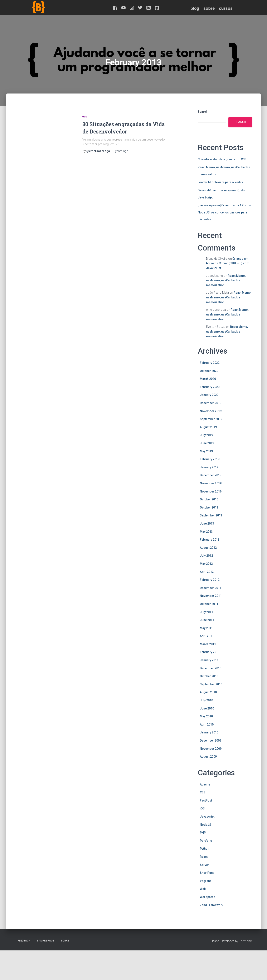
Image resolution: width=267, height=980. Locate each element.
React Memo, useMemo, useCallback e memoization (226, 280)
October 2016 (209, 499)
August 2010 (208, 692)
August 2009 (208, 757)
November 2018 (211, 483)
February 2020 (210, 387)
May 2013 (206, 532)
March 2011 (208, 644)
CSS (203, 792)
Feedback (24, 941)
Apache (205, 784)
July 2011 (206, 612)
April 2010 (207, 724)
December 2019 (211, 403)
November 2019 (211, 411)
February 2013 (210, 540)
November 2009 (211, 749)
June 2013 (207, 524)
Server (204, 865)
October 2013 (209, 507)
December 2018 (211, 475)
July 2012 (206, 556)
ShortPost (207, 873)
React (204, 857)
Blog (195, 8)
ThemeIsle (246, 941)
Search (203, 112)
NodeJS (205, 825)
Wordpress (208, 897)
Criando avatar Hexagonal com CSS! (223, 159)
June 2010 (207, 708)
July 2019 (206, 435)
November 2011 (211, 596)
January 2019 (209, 467)
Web (85, 117)
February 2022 (210, 363)
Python (205, 849)
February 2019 (210, 459)
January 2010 (209, 732)
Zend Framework (212, 905)
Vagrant (205, 881)
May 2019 (206, 451)
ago (120, 151)
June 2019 (207, 443)
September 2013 (211, 515)
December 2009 (211, 741)
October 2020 (209, 371)
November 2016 (211, 491)
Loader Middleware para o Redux (220, 182)
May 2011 (206, 628)
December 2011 (211, 588)
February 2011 (210, 652)
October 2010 (209, 676)
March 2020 (208, 379)
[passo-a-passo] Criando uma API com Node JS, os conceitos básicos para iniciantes (224, 212)
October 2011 (209, 604)
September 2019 (211, 419)
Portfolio (206, 841)
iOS (202, 808)
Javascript (207, 817)
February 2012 (210, 580)
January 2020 (209, 395)
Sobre (209, 8)
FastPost (206, 800)
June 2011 (207, 620)
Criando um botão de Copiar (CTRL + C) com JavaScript (228, 263)
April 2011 (207, 636)
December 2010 (211, 668)
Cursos (226, 8)
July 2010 (206, 700)
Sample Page (45, 941)
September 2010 (211, 684)
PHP (203, 833)
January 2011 (209, 660)
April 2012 (207, 572)
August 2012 (208, 548)
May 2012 (206, 564)
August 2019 (208, 427)
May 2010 (206, 716)
